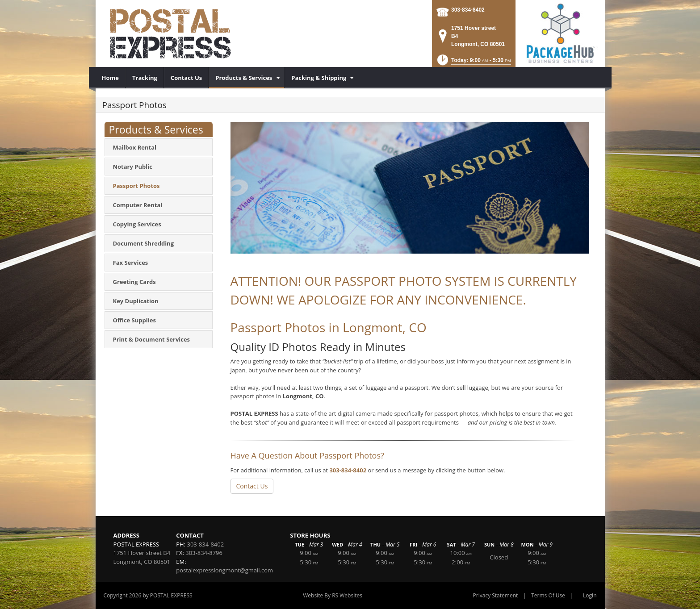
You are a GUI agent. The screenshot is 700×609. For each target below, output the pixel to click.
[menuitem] (111, 78)
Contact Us (252, 486)
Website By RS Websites (333, 595)
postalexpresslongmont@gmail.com (224, 570)
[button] (473, 63)
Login (590, 595)
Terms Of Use (548, 595)
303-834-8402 (468, 10)
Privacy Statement (496, 595)
